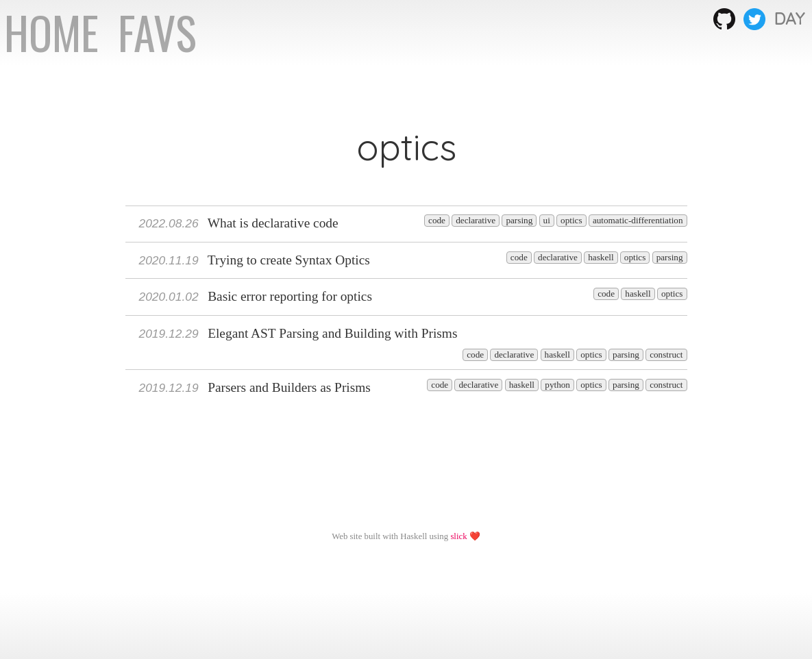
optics (571, 220)
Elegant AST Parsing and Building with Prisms (298, 333)
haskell (601, 257)
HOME (57, 32)
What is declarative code (239, 223)
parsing (519, 220)
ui (547, 220)
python (557, 385)
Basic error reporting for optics (256, 296)
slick (458, 536)
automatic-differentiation (638, 220)
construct (666, 355)
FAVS (157, 32)
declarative (476, 220)
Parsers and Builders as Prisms (255, 387)
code (437, 220)
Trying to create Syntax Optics (255, 260)
